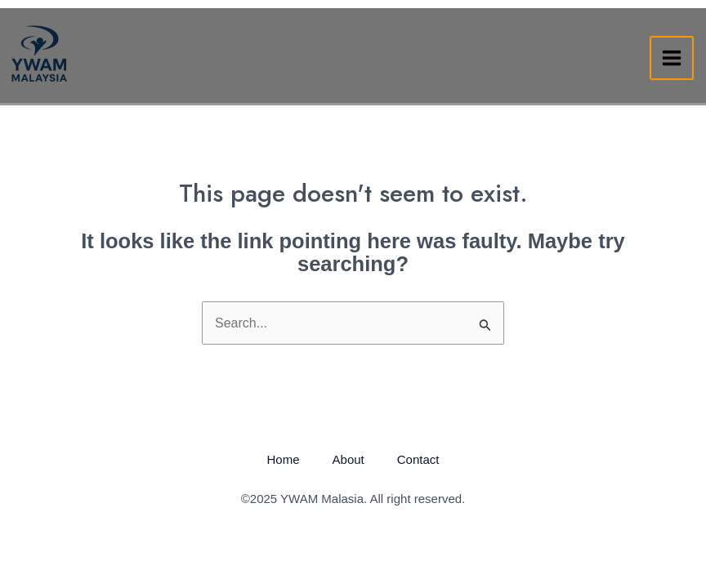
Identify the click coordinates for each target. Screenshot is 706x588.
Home (284, 459)
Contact (418, 459)
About (349, 459)
